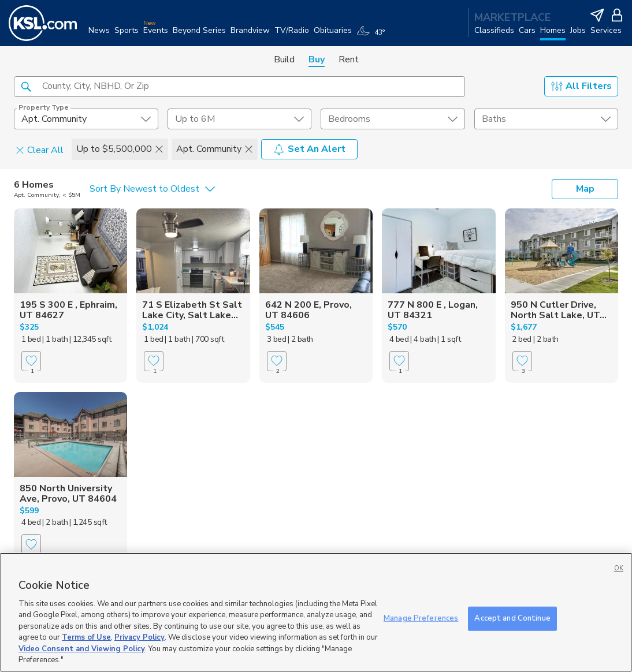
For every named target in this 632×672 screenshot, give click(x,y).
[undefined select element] (86, 119)
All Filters (581, 86)
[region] (316, 612)
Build (284, 59)
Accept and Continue (512, 618)
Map (585, 189)
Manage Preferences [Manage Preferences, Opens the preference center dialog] (421, 618)
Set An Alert (309, 149)
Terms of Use (86, 637)
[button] (26, 86)
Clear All (40, 150)
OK (619, 568)
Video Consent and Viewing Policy (82, 649)
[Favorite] (31, 361)
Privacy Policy (140, 637)
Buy (317, 59)
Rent (349, 59)
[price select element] (240, 119)
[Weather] (373, 36)
